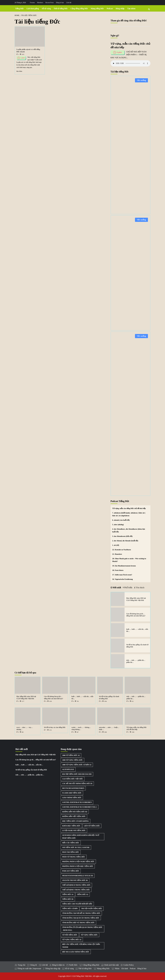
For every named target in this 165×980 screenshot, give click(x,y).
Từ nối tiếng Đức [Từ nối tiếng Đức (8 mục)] (70, 935)
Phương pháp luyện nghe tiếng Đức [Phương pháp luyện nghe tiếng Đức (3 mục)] (78, 862)
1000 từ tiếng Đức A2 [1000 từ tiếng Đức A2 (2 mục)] (71, 755)
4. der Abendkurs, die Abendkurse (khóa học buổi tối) (129, 530)
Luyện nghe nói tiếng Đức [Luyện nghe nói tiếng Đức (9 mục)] (74, 831)
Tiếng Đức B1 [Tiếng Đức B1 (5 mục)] (68, 899)
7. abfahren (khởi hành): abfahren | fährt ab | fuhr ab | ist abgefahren (129, 514)
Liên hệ (69, 3)
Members (40, 3)
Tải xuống (141, 80)
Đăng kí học (60, 3)
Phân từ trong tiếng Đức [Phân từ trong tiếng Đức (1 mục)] (74, 857)
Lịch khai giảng (33, 9)
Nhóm (117, 968)
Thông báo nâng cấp (53, 968)
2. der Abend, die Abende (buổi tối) (125, 541)
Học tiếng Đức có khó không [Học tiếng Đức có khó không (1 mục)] (76, 821)
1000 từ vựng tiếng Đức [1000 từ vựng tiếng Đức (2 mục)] (72, 760)
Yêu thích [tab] (140, 588)
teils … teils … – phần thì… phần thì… (30, 775)
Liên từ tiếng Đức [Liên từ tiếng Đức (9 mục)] (92, 826)
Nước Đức (73, 965)
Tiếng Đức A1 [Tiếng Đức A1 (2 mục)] (68, 894)
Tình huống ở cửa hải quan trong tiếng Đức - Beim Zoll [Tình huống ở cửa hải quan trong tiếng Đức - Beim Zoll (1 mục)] (82, 929)
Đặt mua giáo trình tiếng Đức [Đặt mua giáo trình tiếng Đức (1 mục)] (76, 952)
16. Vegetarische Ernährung (123, 579)
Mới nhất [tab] (117, 588)
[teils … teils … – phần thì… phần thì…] (118, 661)
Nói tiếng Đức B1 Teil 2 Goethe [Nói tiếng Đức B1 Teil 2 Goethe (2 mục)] (76, 847)
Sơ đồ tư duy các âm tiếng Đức (55, 727)
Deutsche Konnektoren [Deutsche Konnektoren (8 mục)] (73, 788)
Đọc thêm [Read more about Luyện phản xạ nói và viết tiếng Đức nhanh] (19, 71)
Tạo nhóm (131, 9)
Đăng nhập (120, 9)
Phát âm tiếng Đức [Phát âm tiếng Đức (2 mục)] (71, 852)
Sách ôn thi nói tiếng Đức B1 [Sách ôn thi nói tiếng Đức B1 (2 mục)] (75, 880)
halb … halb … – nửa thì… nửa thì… (29, 765)
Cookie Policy (129, 965)
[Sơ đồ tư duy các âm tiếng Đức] (55, 716)
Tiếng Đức (19, 9)
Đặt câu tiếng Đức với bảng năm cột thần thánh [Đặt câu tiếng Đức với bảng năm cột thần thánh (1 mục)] (81, 946)
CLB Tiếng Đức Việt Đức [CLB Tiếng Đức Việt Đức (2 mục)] (73, 779)
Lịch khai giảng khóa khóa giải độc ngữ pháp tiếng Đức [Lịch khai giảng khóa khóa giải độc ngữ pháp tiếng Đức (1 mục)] (81, 837)
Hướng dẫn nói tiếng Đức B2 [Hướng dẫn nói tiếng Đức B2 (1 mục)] (75, 812)
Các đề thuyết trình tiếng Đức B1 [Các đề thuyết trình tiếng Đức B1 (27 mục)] (77, 784)
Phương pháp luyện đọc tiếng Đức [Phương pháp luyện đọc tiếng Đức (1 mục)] (78, 866)
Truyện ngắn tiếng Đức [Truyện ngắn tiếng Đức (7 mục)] (92, 909)
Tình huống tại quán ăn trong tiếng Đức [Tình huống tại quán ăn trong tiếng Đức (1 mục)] (81, 918)
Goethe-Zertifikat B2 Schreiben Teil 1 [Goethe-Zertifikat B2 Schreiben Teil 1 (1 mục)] (80, 807)
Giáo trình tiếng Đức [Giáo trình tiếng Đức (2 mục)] (72, 798)
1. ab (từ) (116, 545)
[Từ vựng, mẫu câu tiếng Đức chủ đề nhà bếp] (138, 716)
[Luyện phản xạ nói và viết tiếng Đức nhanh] (30, 37)
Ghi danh (125, 968)
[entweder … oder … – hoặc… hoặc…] (110, 716)
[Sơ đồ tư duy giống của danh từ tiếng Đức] (118, 646)
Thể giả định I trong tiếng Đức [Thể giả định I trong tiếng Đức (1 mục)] (76, 890)
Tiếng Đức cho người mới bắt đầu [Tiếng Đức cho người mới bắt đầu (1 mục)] (77, 904)
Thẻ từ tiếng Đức (61, 9)
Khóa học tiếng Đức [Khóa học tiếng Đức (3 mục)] (71, 826)
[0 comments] (45, 701)
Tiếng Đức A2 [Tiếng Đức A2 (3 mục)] (82, 894)
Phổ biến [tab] (128, 588)
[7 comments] (45, 730)
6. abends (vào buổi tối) (121, 520)
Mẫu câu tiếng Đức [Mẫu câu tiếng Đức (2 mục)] (71, 843)
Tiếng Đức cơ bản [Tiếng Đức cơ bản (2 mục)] (70, 909)
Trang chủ (22, 965)
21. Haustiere (117, 554)
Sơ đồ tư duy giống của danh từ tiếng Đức (31, 770)
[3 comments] (18, 701)
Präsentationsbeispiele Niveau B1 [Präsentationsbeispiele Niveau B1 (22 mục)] (78, 876)
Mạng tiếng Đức (97, 9)
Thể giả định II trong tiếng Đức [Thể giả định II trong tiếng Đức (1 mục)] (76, 885)
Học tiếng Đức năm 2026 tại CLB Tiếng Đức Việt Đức (36, 755)
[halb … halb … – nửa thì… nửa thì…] (118, 630)
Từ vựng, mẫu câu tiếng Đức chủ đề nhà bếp (129, 508)
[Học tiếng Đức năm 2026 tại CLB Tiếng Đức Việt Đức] (118, 599)
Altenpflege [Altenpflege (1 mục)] (68, 769)
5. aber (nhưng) (118, 525)
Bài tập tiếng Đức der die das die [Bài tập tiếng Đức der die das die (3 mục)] (77, 774)
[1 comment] (18, 54)
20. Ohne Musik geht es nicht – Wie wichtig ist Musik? (129, 560)
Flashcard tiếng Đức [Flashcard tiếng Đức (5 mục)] (72, 793)
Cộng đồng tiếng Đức (79, 9)
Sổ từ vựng (46, 9)
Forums (32, 3)
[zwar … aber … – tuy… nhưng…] (28, 716)
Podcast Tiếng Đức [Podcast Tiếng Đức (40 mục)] (71, 871)
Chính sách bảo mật (111, 965)
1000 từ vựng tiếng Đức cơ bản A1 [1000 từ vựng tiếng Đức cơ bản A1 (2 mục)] (77, 765)
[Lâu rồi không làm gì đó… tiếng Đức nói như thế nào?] (118, 614)
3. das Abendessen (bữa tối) (122, 536)
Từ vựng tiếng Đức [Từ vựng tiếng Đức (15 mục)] (89, 935)
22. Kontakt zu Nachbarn (122, 550)
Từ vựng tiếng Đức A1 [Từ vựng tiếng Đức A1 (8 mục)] (72, 940)
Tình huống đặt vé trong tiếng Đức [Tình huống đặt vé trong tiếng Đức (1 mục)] (78, 923)
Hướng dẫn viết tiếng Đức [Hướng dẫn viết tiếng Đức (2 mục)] (74, 816)
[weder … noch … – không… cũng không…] (83, 716)
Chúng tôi (33, 965)
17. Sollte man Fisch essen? (122, 575)
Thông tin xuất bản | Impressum (29, 968)
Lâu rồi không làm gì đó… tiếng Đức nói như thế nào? (36, 760)
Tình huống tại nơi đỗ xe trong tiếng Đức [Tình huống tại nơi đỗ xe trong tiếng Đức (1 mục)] (81, 913)
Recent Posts (50, 3)
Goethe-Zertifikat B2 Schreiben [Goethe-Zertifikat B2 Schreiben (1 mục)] (77, 802)
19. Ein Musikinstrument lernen (124, 566)
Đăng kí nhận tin (58, 965)
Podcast (110, 9)
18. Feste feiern (118, 570)
